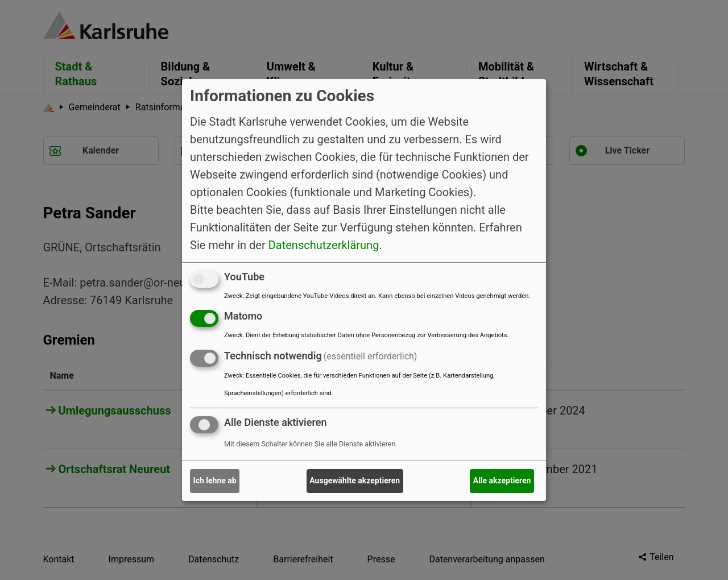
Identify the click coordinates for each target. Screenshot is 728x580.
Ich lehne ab (215, 480)
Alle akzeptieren (502, 480)
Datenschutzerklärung (324, 245)
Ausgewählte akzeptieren (355, 480)
